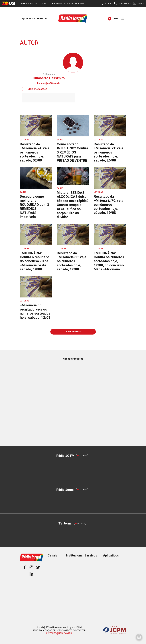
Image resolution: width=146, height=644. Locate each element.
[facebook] (25, 568)
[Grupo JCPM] (115, 630)
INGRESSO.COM (29, 3)
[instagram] (31, 568)
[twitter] (38, 568)
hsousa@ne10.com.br (49, 83)
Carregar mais (73, 332)
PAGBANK (57, 3)
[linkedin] (31, 574)
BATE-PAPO (122, 3)
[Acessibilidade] (34, 19)
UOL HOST (45, 3)
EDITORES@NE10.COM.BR (59, 633)
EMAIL (139, 3)
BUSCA (105, 3)
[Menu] (123, 19)
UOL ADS (80, 3)
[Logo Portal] (73, 19)
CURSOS (69, 3)
